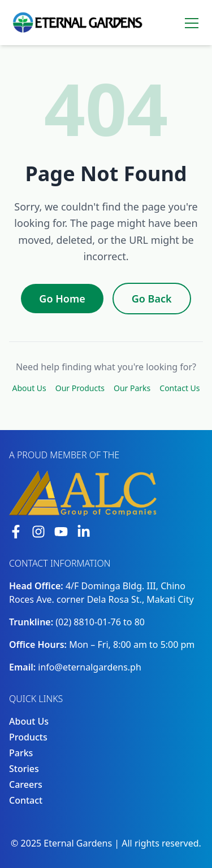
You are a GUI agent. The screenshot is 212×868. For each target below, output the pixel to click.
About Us (29, 388)
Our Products (80, 388)
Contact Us (179, 388)
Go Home (62, 299)
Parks (21, 753)
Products (28, 737)
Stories (24, 769)
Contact (26, 800)
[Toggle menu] (192, 23)
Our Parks (132, 388)
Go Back (152, 299)
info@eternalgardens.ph (90, 667)
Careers (26, 784)
